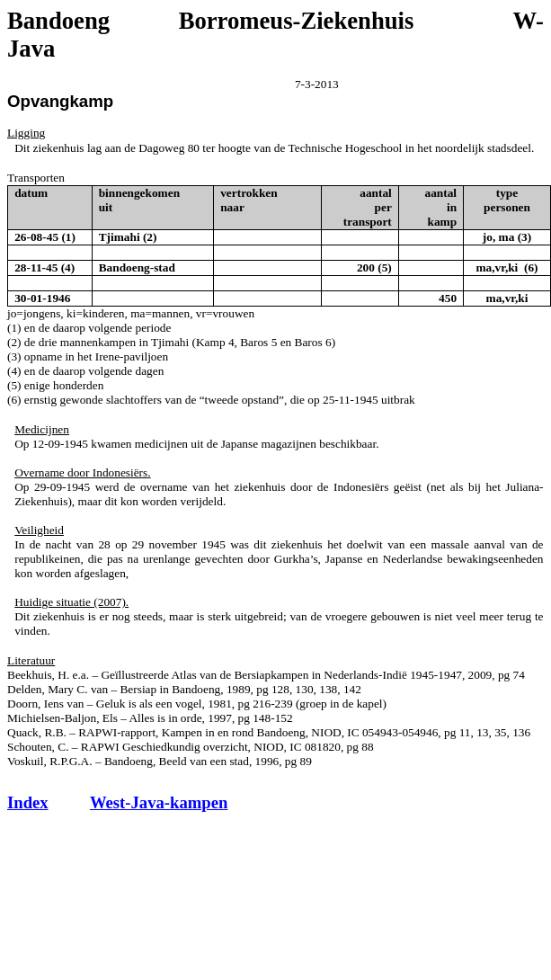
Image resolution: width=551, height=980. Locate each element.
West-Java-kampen (159, 802)
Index (28, 802)
